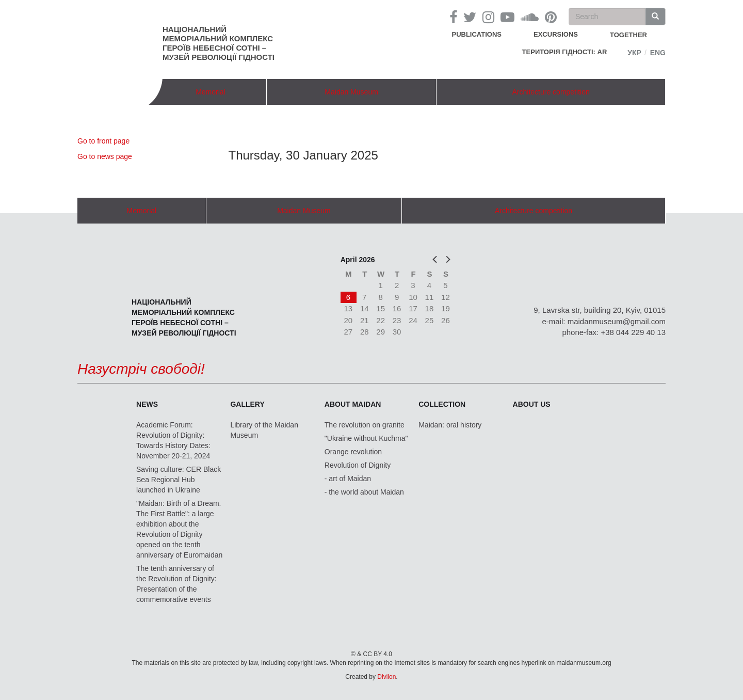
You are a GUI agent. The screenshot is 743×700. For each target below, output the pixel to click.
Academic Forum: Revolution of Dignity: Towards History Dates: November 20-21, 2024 (173, 440)
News (147, 404)
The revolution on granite (365, 425)
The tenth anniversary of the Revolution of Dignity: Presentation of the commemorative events (176, 584)
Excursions (556, 34)
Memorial (211, 92)
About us (532, 404)
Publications (477, 34)
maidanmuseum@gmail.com (617, 321)
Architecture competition (551, 92)
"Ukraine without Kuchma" (366, 438)
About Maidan (353, 404)
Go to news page (105, 156)
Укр (634, 53)
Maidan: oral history (450, 425)
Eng (658, 53)
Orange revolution (353, 452)
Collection (442, 404)
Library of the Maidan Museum (264, 430)
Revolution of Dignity (358, 465)
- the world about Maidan (364, 492)
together (628, 35)
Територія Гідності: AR (565, 52)
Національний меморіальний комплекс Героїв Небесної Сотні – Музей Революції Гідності (219, 43)
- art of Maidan (348, 479)
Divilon (386, 677)
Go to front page (103, 141)
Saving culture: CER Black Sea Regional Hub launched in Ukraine (179, 480)
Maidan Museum (351, 92)
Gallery (247, 404)
